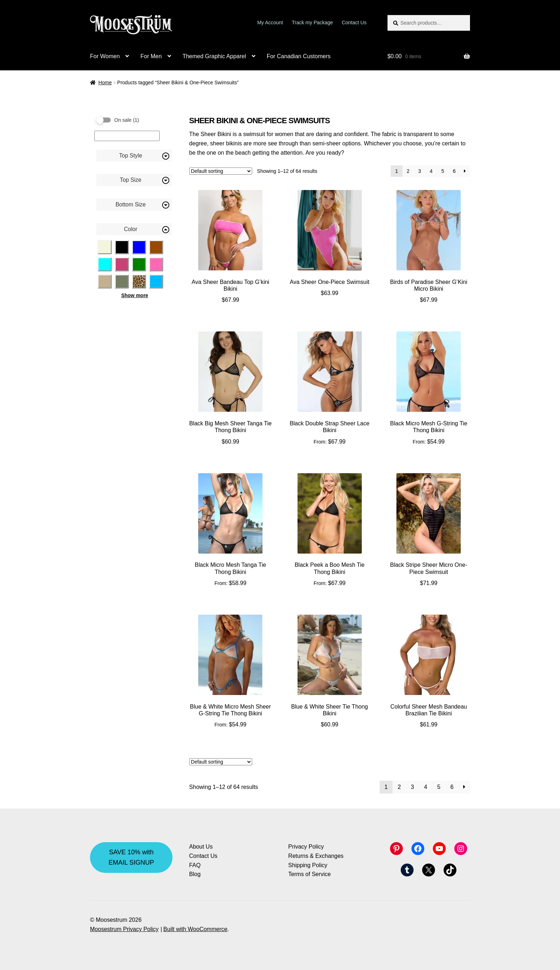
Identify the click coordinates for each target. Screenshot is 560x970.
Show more (134, 295)
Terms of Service (309, 874)
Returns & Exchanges (316, 856)
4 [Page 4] (431, 171)
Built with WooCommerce (195, 929)
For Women (105, 56)
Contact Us (354, 22)
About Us (201, 847)
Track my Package (312, 22)
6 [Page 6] (454, 171)
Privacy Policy (306, 847)
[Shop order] (221, 171)
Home (105, 82)
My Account (270, 22)
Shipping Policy (308, 865)
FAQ (195, 865)
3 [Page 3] (420, 171)
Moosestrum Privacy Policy (124, 929)
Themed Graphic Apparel (214, 56)
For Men (151, 56)
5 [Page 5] (443, 171)
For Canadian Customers (299, 56)
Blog (195, 874)
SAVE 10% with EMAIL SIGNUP (131, 857)
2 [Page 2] (408, 171)
